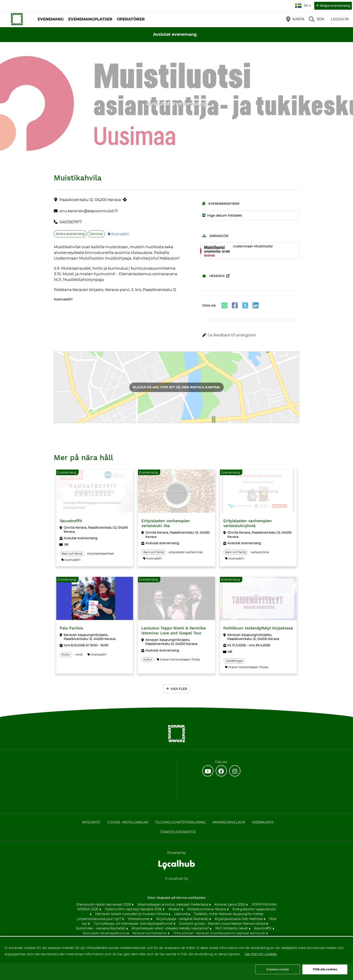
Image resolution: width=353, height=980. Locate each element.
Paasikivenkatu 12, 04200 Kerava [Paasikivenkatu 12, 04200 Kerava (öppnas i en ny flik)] (90, 200)
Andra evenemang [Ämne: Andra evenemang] (70, 234)
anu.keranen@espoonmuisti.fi (89, 211)
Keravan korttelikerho (150, 933)
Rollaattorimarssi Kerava (207, 909)
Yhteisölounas (139, 919)
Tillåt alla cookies (325, 969)
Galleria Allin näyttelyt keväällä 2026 (134, 909)
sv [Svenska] (303, 5)
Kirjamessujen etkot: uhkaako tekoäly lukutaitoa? (171, 928)
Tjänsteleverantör (178, 832)
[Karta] (295, 19)
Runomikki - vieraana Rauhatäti (101, 928)
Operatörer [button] (131, 19)
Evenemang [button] (51, 19)
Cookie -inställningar (128, 822)
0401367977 (71, 222)
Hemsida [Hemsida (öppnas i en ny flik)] (214, 276)
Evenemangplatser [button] (90, 19)
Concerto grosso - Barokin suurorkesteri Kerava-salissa (223, 924)
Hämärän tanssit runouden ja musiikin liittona (132, 914)
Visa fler (179, 689)
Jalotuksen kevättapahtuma (105, 933)
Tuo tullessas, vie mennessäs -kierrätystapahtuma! (134, 924)
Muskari (175, 909)
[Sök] (317, 19)
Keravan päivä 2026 (230, 904)
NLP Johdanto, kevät (232, 928)
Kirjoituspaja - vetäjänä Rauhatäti (183, 919)
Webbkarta (263, 822)
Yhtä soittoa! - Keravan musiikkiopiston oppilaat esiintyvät (220, 933)
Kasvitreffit (263, 928)
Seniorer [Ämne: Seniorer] (96, 234)
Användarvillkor (229, 822)
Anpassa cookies (278, 969)
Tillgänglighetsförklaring (180, 822)
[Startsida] (17, 19)
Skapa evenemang (335, 6)
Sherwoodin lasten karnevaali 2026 (104, 904)
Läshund (181, 914)
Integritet (91, 822)
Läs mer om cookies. (261, 954)
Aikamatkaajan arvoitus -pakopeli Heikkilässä (173, 904)
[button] (250, 335)
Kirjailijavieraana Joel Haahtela (239, 919)
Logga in (340, 19)
